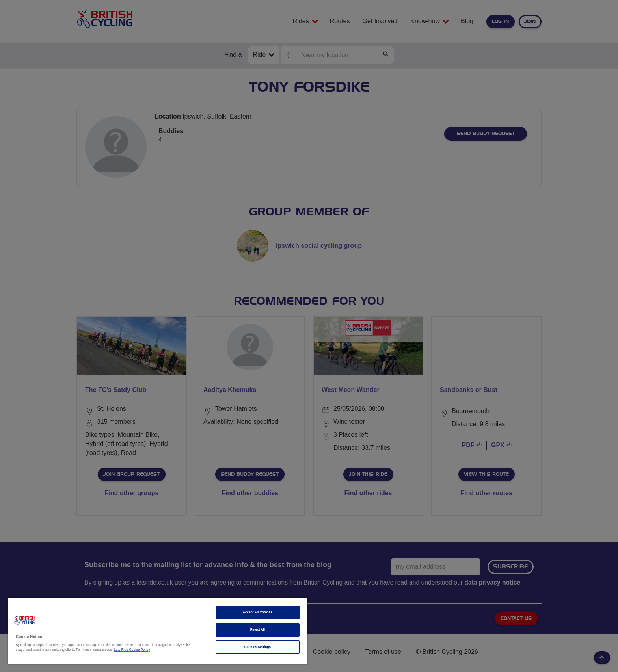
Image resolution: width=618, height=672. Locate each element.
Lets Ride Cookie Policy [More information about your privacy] (132, 650)
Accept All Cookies (258, 612)
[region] (158, 631)
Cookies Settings (258, 647)
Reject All (258, 630)
